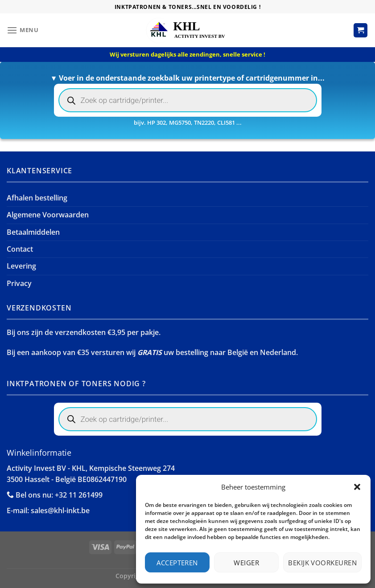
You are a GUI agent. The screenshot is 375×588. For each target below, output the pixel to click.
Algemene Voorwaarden (48, 215)
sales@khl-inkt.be (60, 510)
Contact (20, 249)
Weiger (246, 563)
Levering (21, 266)
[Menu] (23, 31)
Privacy (19, 283)
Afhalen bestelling (37, 198)
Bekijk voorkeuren (322, 563)
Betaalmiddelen (33, 232)
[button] (357, 487)
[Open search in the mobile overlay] (188, 100)
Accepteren (177, 563)
